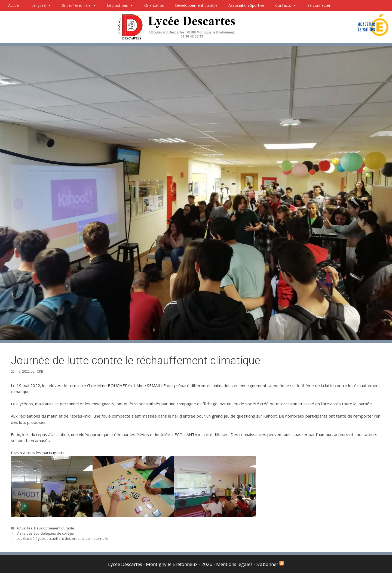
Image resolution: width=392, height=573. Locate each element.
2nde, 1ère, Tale (79, 5)
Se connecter (319, 5)
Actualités (24, 528)
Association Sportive (246, 5)
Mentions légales (235, 564)
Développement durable (196, 5)
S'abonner (270, 564)
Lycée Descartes (125, 564)
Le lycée (41, 5)
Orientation (154, 5)
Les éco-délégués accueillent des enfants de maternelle (62, 538)
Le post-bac (120, 5)
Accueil (14, 5)
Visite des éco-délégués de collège (45, 533)
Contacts (286, 5)
